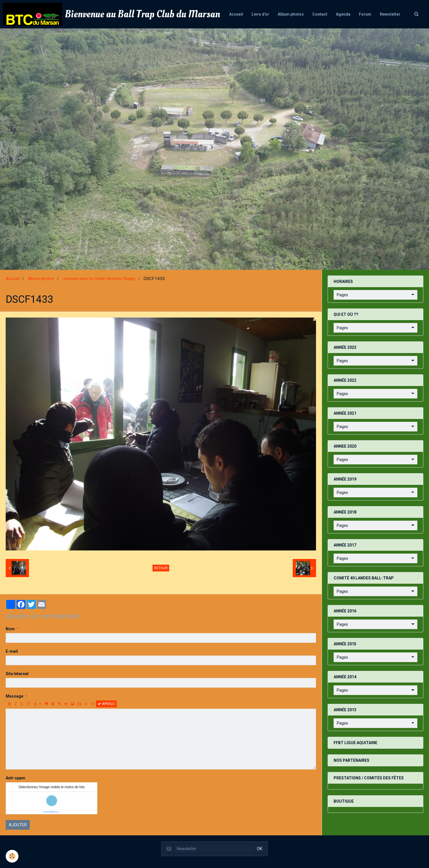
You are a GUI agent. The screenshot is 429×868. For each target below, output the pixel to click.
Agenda (343, 14)
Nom (10, 629)
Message (14, 696)
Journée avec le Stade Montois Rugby (99, 279)
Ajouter (18, 825)
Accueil (236, 14)
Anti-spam (15, 778)
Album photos (291, 14)
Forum (365, 14)
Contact (320, 14)
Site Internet (17, 674)
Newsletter (390, 14)
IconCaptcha (50, 812)
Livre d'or (260, 14)
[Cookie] (12, 856)
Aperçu (106, 704)
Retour (161, 568)
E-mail (12, 651)
